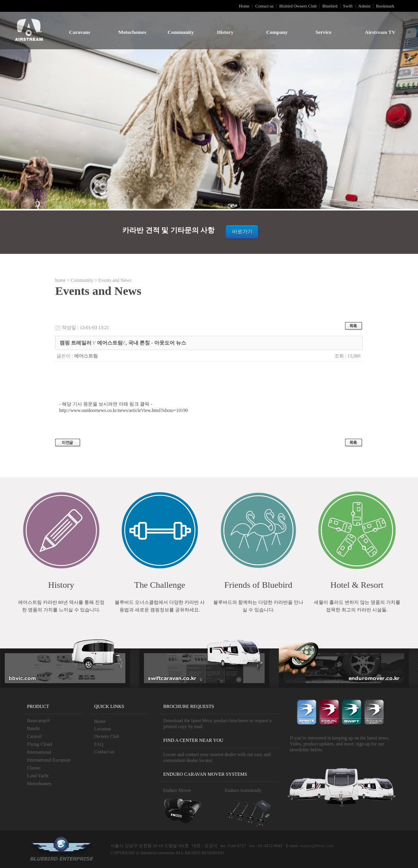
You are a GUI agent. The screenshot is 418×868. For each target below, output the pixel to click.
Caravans (79, 32)
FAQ (99, 744)
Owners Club (107, 736)
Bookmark (385, 6)
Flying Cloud (40, 744)
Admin (365, 6)
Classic (34, 768)
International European (49, 760)
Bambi (34, 728)
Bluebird (330, 6)
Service (323, 32)
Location (103, 729)
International (39, 752)
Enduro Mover (177, 790)
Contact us (264, 6)
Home (244, 6)
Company (277, 32)
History (225, 32)
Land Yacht (38, 776)
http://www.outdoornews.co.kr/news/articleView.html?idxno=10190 (123, 410)
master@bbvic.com (317, 846)
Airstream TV (380, 32)
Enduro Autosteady (243, 790)
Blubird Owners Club (298, 6)
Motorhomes (132, 32)
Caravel (35, 736)
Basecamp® (39, 721)
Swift (348, 6)
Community (181, 32)
